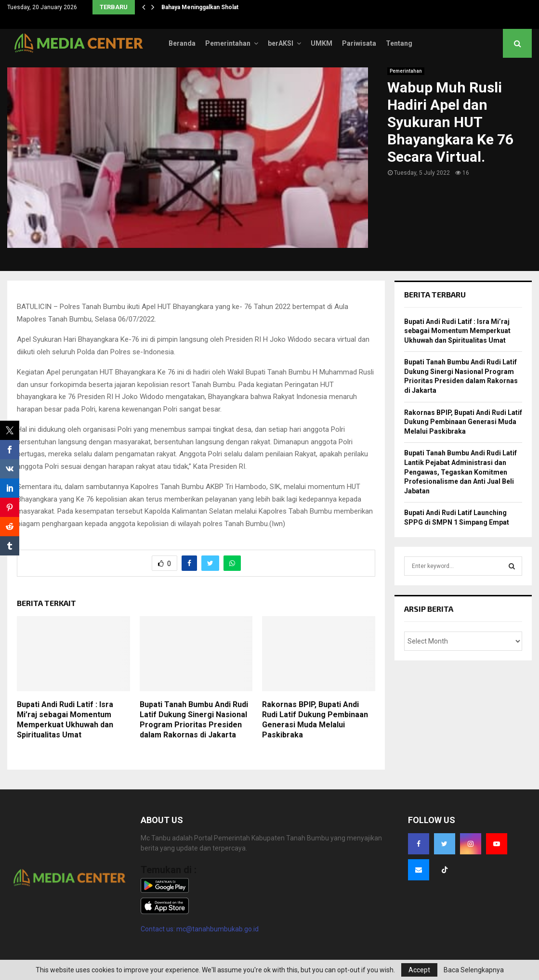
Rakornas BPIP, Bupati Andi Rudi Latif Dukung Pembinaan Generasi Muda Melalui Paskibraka (315, 719)
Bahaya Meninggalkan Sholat (200, 7)
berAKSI (281, 43)
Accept (419, 970)
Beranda (182, 43)
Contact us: (158, 929)
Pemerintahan (228, 43)
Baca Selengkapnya (474, 970)
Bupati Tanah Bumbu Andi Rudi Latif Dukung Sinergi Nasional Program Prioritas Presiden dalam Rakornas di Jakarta (194, 719)
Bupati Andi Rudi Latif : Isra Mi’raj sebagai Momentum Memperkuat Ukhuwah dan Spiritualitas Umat (65, 719)
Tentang (399, 43)
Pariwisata (359, 43)
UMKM (322, 43)
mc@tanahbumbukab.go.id (217, 929)
